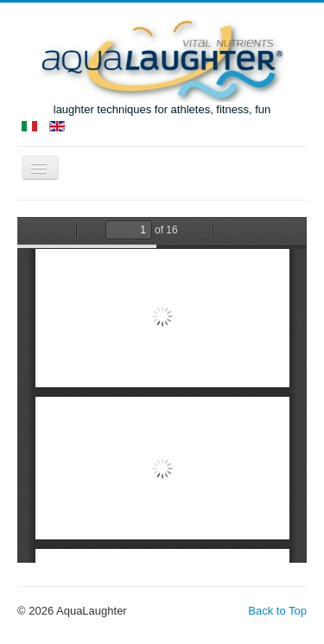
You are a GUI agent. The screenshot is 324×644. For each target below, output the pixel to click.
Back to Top (277, 611)
